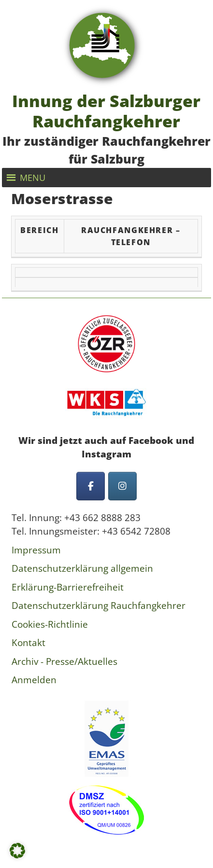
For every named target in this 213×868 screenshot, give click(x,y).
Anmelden (34, 680)
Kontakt (28, 643)
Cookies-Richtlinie (50, 624)
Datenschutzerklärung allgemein (82, 568)
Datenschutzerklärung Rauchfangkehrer (99, 606)
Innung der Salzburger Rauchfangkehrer (106, 110)
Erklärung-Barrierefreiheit (68, 587)
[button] (33, 178)
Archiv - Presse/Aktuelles (64, 661)
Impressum (36, 550)
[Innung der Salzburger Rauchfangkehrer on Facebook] (91, 486)
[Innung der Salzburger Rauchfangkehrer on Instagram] (122, 486)
